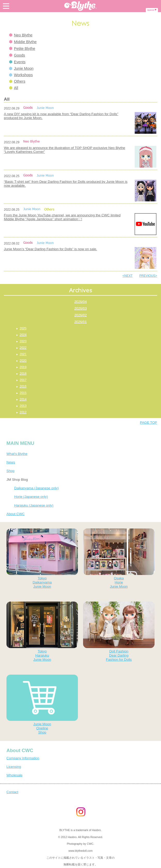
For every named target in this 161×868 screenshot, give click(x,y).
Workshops (21, 75)
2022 (23, 348)
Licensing (14, 767)
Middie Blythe (23, 42)
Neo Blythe (21, 35)
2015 (23, 393)
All (14, 88)
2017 (23, 380)
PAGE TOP (148, 423)
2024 (23, 335)
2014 (23, 399)
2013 (23, 406)
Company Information (23, 758)
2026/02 (81, 315)
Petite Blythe (22, 49)
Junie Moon (21, 68)
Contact (12, 792)
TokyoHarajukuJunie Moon (42, 632)
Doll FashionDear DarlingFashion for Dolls (119, 632)
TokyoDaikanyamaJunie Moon (42, 558)
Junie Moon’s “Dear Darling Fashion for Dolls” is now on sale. (50, 249)
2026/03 (81, 308)
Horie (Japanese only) (31, 497)
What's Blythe (17, 454)
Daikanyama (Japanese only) (37, 488)
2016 (23, 386)
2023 (23, 341)
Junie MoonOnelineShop (42, 705)
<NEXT (128, 276)
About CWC (15, 514)
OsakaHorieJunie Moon (119, 558)
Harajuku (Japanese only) (34, 505)
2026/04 (81, 302)
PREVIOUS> (148, 276)
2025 (23, 328)
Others (17, 81)
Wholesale (14, 775)
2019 (23, 367)
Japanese (151, 10)
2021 (23, 354)
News (11, 462)
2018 (23, 374)
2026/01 (81, 322)
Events (17, 62)
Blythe (81, 6)
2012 (23, 412)
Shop (10, 471)
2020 (23, 361)
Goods (17, 55)
